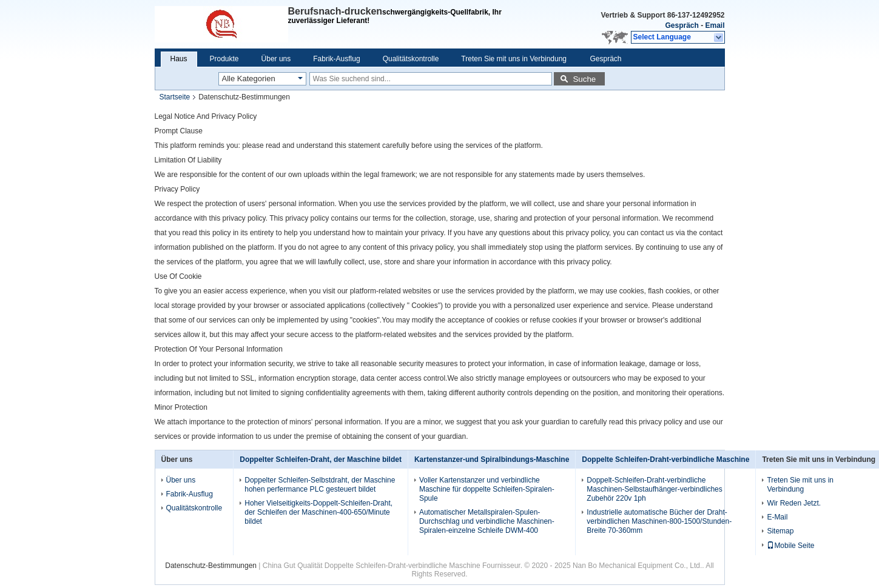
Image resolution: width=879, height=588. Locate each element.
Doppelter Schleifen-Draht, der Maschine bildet (321, 459)
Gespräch (682, 25)
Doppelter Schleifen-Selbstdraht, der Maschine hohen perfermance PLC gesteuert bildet (320, 485)
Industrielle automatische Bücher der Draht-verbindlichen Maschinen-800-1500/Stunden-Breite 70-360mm (659, 521)
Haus (179, 59)
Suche (584, 79)
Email (715, 25)
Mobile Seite (790, 546)
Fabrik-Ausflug (336, 59)
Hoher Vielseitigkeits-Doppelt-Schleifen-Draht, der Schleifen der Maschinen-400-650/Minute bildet (318, 512)
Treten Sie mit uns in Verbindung (514, 59)
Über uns (276, 59)
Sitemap (780, 531)
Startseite (175, 97)
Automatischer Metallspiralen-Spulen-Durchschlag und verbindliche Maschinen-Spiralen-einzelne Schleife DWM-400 (487, 521)
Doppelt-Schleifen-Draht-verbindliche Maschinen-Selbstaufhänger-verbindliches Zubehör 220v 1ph (654, 489)
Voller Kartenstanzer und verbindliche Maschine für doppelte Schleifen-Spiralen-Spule (487, 489)
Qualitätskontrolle (411, 59)
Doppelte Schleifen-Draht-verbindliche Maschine (665, 459)
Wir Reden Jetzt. (794, 503)
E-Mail (777, 517)
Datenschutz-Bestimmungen (211, 566)
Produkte (224, 59)
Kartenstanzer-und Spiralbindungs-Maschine (492, 459)
